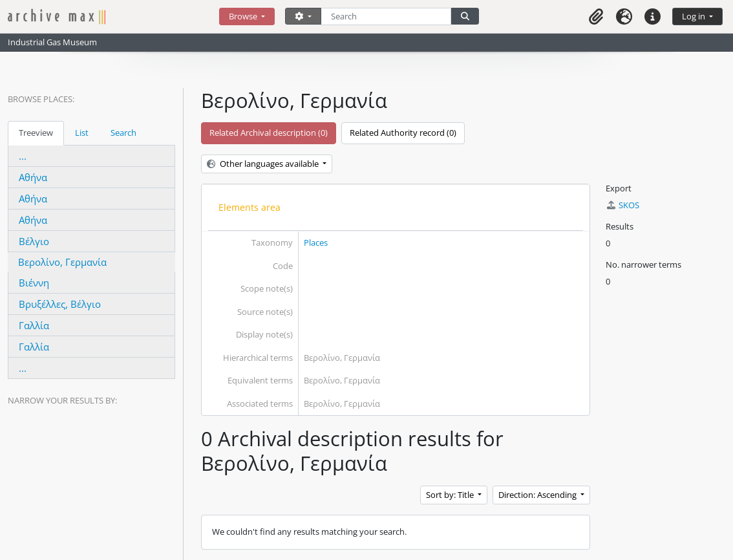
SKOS (622, 205)
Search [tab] (123, 133)
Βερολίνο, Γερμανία (62, 262)
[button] (596, 16)
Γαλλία (34, 325)
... (23, 156)
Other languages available (264, 164)
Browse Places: (41, 99)
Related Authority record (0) (403, 133)
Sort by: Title (451, 495)
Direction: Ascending (538, 495)
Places (316, 242)
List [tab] (82, 133)
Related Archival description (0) (269, 133)
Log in (695, 16)
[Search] (386, 16)
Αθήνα (33, 177)
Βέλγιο (34, 241)
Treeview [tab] (36, 133)
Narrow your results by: (62, 400)
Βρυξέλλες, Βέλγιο (60, 304)
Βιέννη (34, 283)
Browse (244, 16)
